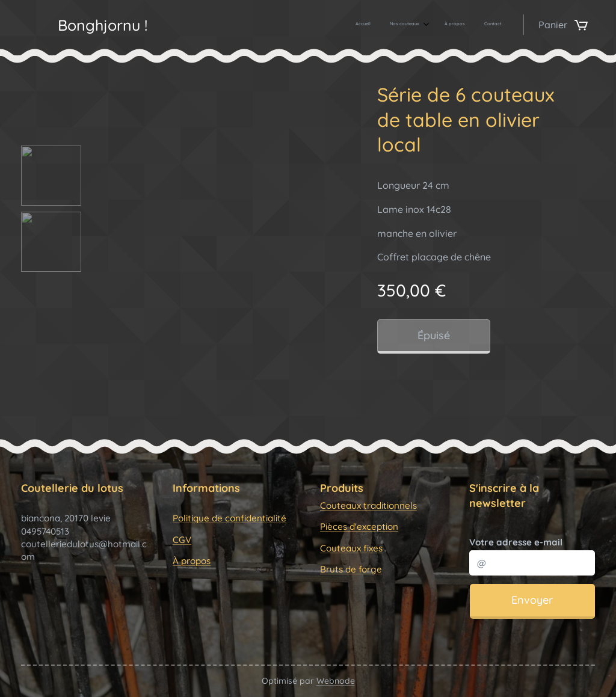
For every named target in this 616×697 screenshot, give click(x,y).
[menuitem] (441, 25)
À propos (192, 561)
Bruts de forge (351, 569)
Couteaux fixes (351, 548)
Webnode (336, 681)
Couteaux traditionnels (368, 506)
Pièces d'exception (359, 527)
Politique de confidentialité (229, 519)
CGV (182, 540)
